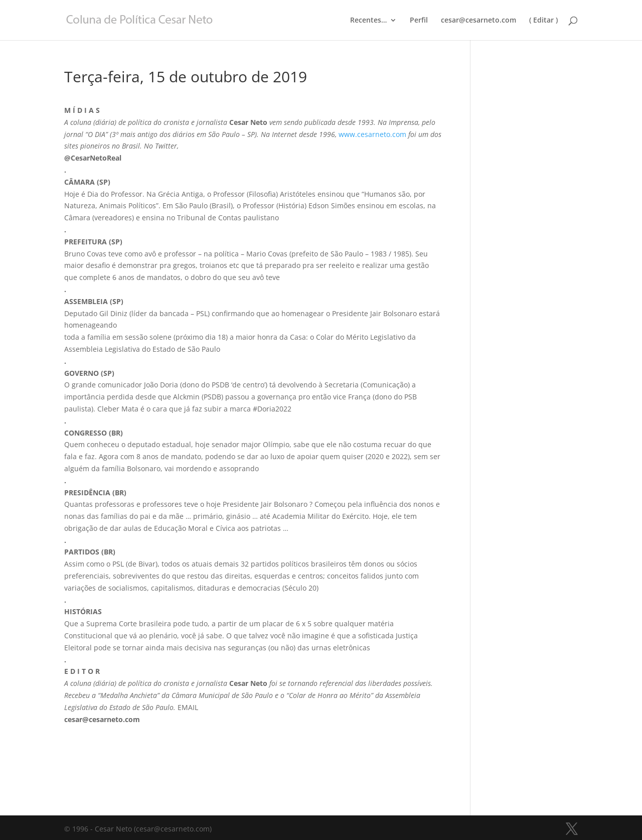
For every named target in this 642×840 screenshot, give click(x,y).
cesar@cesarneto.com (478, 21)
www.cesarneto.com (372, 134)
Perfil (419, 21)
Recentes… (368, 21)
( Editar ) (543, 21)
